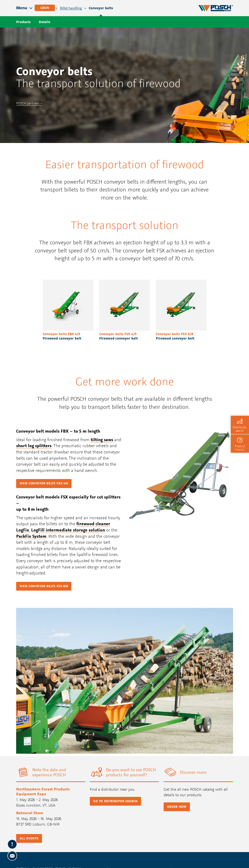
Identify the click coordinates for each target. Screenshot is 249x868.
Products (23, 22)
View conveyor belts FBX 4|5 (44, 483)
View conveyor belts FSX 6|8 (44, 586)
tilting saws (102, 440)
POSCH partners (28, 103)
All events (29, 838)
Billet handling (71, 8)
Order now (177, 807)
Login (45, 8)
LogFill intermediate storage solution (68, 530)
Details (45, 22)
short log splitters (34, 446)
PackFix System (31, 536)
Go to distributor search (115, 801)
